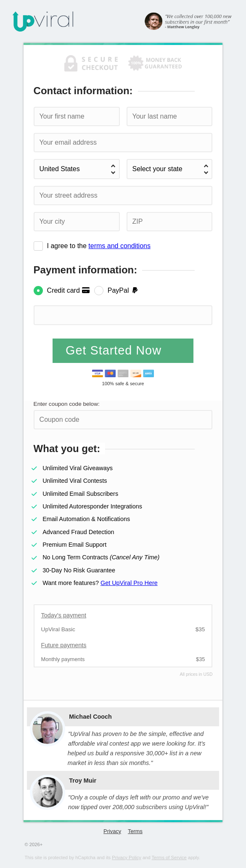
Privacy (112, 831)
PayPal (123, 290)
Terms (135, 831)
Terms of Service (169, 857)
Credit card (69, 290)
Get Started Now (115, 350)
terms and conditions (119, 246)
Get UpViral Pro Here (129, 583)
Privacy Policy (127, 857)
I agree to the (99, 246)
